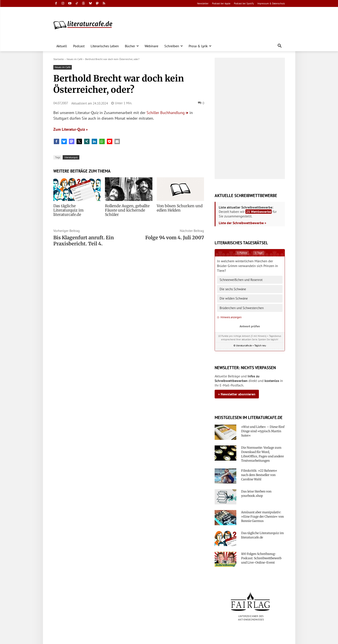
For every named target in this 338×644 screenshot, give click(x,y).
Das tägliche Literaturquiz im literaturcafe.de (75, 208)
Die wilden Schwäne (234, 298)
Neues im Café (74, 59)
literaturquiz (71, 157)
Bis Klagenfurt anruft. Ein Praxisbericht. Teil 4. (84, 241)
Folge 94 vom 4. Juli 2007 (175, 238)
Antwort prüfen (250, 326)
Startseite (59, 59)
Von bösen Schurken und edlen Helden (178, 208)
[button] (280, 46)
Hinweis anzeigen (229, 317)
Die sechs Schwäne (233, 289)
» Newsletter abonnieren (237, 394)
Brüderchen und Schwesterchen (242, 308)
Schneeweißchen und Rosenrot (241, 280)
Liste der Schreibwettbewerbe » (242, 223)
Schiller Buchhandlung (166, 113)
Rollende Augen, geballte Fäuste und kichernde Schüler (126, 210)
